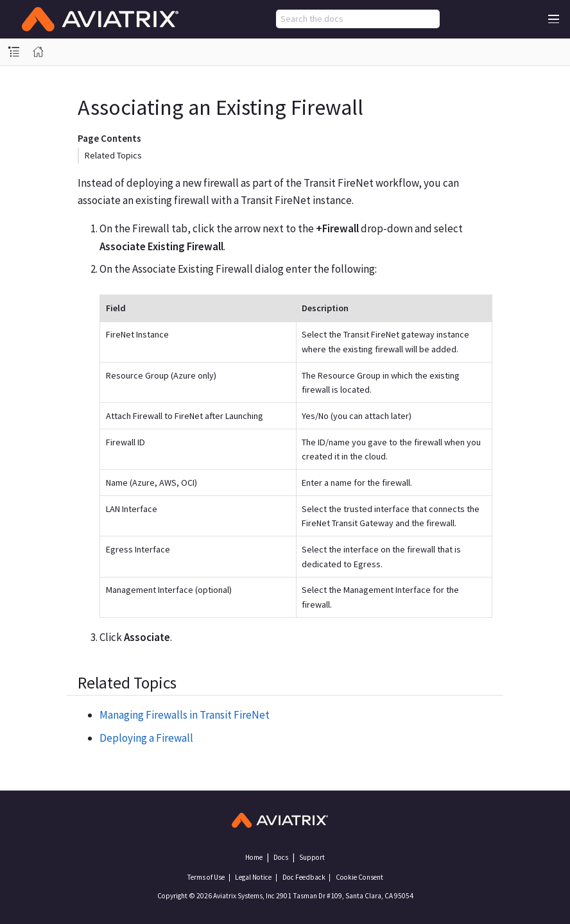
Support (312, 857)
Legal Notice (253, 877)
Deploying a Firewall (146, 738)
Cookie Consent (359, 877)
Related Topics (113, 155)
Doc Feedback (304, 877)
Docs (281, 857)
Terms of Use (206, 877)
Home (254, 857)
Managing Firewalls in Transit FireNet (185, 715)
